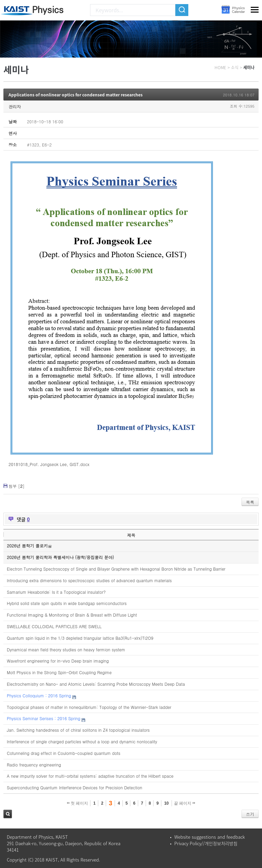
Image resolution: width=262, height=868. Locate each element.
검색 (8, 814)
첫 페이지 (78, 803)
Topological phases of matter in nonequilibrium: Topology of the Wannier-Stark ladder (89, 707)
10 (166, 803)
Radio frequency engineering (34, 765)
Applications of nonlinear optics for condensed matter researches (76, 95)
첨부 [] (17, 486)
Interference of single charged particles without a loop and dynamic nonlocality (82, 741)
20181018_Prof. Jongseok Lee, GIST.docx (49, 464)
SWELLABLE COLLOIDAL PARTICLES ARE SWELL (54, 626)
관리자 (15, 106)
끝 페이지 (185, 803)
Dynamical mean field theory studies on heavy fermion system (66, 649)
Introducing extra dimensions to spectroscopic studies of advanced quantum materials (89, 580)
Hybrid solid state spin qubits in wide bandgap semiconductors (67, 603)
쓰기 (250, 814)
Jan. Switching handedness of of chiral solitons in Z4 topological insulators (78, 730)
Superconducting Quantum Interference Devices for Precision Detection (75, 787)
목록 (250, 502)
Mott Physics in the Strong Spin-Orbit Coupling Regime (59, 672)
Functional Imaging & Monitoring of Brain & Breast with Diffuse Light (72, 615)
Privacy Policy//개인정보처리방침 (206, 843)
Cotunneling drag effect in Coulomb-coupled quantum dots (64, 753)
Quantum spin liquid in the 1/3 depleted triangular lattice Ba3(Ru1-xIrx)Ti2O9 (80, 638)
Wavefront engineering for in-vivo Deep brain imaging (58, 661)
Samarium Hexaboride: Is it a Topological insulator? (56, 592)
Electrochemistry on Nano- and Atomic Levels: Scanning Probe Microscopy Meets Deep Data (96, 684)
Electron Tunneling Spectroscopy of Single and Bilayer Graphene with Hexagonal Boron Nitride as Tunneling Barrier (116, 569)
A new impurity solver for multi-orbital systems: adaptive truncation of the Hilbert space (90, 776)
